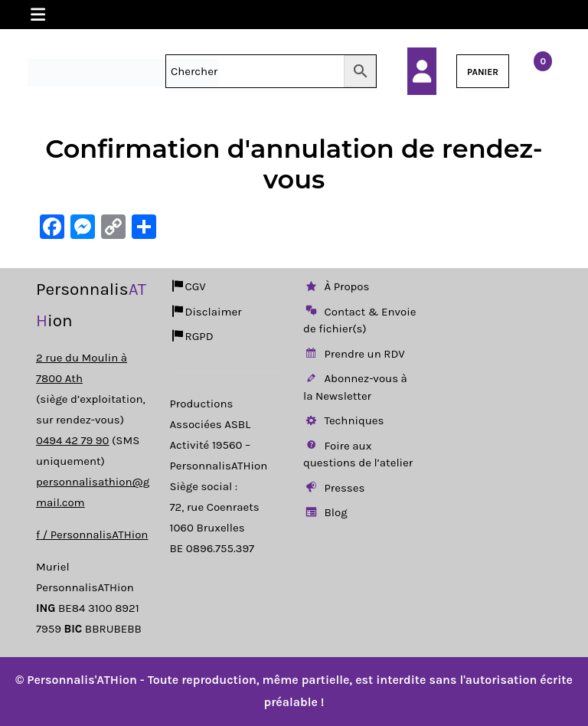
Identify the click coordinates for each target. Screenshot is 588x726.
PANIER (483, 72)
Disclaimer (206, 312)
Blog (325, 512)
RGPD (192, 336)
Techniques (343, 420)
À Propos (336, 286)
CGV (188, 286)
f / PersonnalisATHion (92, 535)
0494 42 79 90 (72, 440)
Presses (334, 488)
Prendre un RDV (354, 354)
